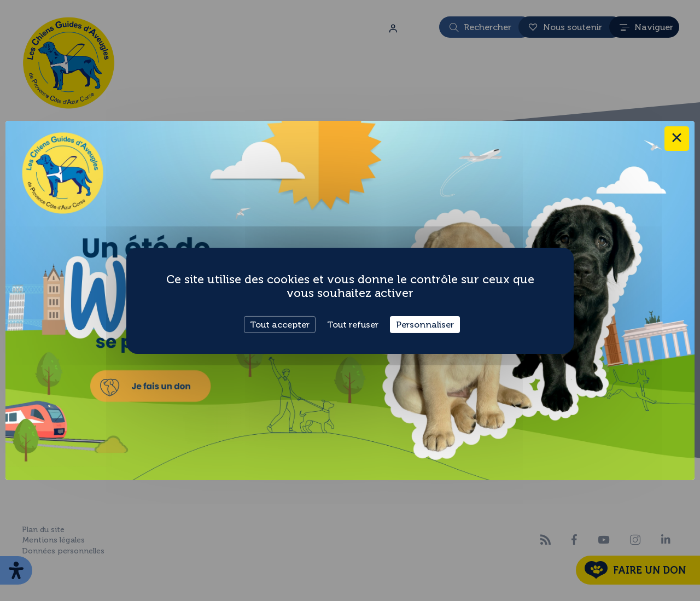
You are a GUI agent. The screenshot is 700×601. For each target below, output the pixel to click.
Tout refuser (353, 324)
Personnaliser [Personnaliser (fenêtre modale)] (425, 324)
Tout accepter (280, 324)
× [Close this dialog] (677, 139)
